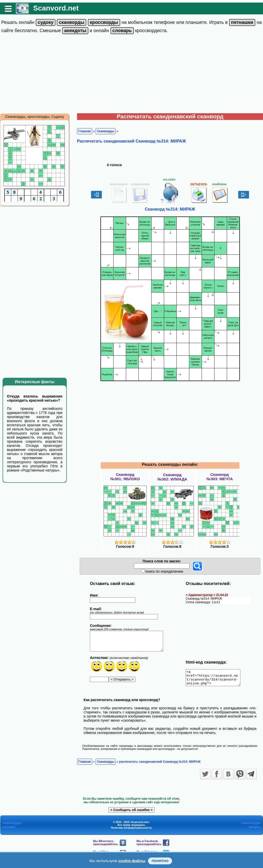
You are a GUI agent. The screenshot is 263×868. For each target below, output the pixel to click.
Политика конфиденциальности (131, 831)
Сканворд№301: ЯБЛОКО (125, 477)
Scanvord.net (56, 8)
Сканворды (106, 131)
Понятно (160, 861)
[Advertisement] (131, 75)
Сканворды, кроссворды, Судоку (35, 117)
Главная (85, 131)
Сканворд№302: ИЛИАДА (172, 477)
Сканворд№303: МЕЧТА (219, 477)
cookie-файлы (132, 861)
